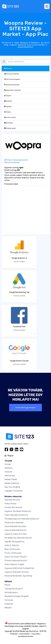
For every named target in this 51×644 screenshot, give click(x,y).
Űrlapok (8, 96)
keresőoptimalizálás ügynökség (18, 576)
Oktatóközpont (11, 592)
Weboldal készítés (12, 500)
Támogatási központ (14, 589)
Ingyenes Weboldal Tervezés (17, 572)
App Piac (12, 487)
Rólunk (7, 585)
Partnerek (9, 600)
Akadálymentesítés (26, 636)
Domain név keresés (13, 507)
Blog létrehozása (12, 549)
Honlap (8, 464)
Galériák (8, 101)
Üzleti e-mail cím (12, 545)
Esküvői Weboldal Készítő (15, 530)
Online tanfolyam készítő (16, 557)
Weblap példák (11, 479)
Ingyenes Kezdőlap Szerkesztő (18, 511)
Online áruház (10, 117)
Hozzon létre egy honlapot (25, 408)
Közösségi (8, 123)
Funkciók (8, 472)
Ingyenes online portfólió (16, 534)
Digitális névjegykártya (14, 542)
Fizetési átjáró (10, 128)
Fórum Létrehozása (13, 553)
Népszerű (8, 68)
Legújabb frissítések (13, 491)
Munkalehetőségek (17, 596)
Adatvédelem (25, 634)
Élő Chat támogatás (12, 79)
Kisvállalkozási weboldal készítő (18, 538)
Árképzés (8, 468)
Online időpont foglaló (14, 564)
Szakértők (9, 604)
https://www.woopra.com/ (16, 160)
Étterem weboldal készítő (16, 561)
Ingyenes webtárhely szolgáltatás (19, 568)
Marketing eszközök (12, 85)
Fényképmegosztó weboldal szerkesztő (22, 519)
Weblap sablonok (12, 483)
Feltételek (14, 634)
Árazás (7, 112)
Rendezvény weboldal (14, 523)
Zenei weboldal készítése (15, 526)
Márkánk (8, 608)
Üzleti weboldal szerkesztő (16, 515)
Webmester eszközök (12, 90)
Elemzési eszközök (12, 74)
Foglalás (8, 107)
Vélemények (10, 476)
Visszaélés (36, 634)
